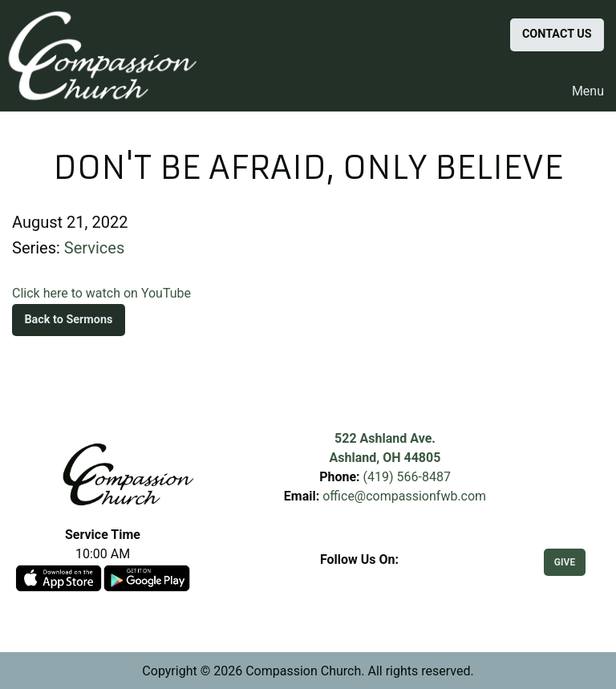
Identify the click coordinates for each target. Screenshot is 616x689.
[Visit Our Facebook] (359, 578)
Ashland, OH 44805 (385, 458)
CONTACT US (557, 34)
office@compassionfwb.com (404, 496)
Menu (580, 91)
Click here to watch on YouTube (101, 293)
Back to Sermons (68, 320)
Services (94, 248)
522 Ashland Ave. (385, 438)
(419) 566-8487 (407, 477)
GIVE (565, 562)
